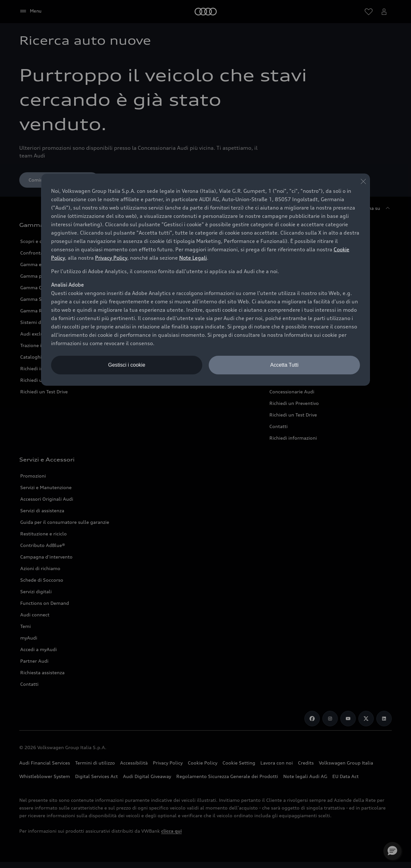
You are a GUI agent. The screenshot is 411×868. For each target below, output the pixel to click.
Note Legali (193, 258)
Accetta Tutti (284, 365)
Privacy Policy (111, 258)
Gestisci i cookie (127, 365)
